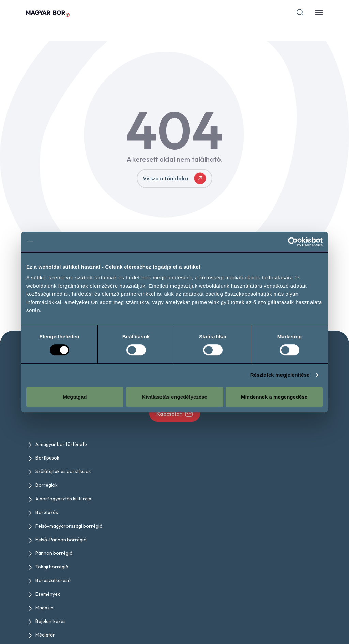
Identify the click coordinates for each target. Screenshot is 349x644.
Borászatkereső (53, 580)
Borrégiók (47, 485)
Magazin (44, 608)
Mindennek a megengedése (274, 397)
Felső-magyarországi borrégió (69, 526)
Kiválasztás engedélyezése (174, 397)
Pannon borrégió (54, 553)
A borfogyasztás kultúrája (63, 499)
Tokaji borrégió (52, 567)
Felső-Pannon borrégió (61, 540)
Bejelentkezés (51, 621)
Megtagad (75, 397)
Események (48, 594)
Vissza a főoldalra (174, 178)
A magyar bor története (61, 444)
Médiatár (45, 635)
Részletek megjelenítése (280, 375)
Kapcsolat (175, 414)
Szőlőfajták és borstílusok (63, 471)
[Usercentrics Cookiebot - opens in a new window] (293, 242)
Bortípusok (47, 458)
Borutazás (47, 512)
